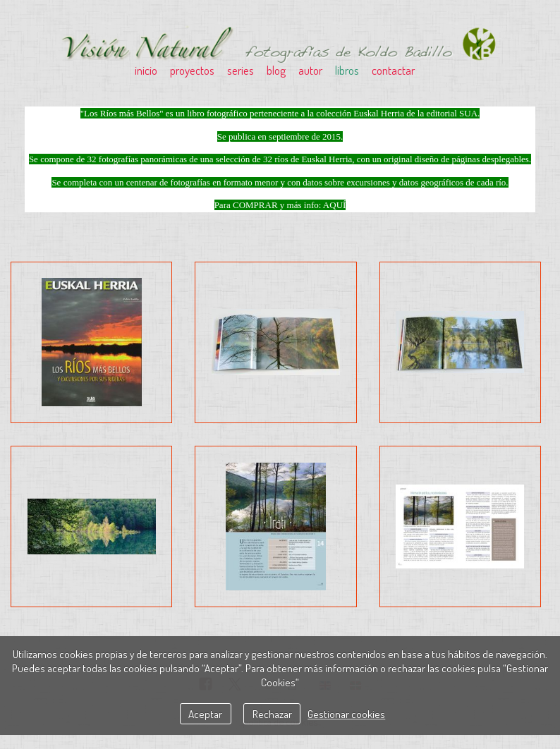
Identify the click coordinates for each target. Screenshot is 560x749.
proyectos (192, 70)
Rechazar (272, 714)
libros (347, 70)
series (241, 70)
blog (276, 70)
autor (310, 70)
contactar (393, 70)
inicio (146, 70)
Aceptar (205, 714)
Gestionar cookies (346, 714)
